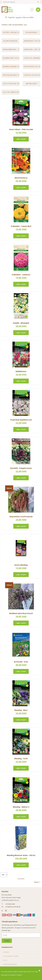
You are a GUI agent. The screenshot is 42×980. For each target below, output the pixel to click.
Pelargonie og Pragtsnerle (32, 67)
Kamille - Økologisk (21, 323)
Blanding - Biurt (21, 710)
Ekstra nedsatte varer (11, 956)
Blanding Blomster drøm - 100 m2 (21, 855)
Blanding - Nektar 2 (21, 807)
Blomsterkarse (10, 41)
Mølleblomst (21, 371)
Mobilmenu (32, 10)
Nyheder (6, 952)
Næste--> (37, 882)
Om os (5, 960)
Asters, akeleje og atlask (11, 32)
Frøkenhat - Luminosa (21, 275)
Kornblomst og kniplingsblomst (11, 58)
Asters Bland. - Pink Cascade (21, 129)
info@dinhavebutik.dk (13, 907)
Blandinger (31, 32)
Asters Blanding (21, 565)
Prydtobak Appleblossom (21, 420)
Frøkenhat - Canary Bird (21, 226)
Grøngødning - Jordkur (11, 49)
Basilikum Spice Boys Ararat (21, 613)
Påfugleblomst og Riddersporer (11, 75)
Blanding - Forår (21, 758)
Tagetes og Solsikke (32, 75)
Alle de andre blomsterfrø (11, 92)
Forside (5, 25)
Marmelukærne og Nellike (11, 67)
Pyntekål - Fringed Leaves (21, 468)
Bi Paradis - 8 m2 (21, 662)
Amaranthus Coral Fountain (21, 516)
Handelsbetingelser (10, 964)
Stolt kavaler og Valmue (11, 84)
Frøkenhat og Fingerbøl (32, 41)
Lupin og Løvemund (32, 58)
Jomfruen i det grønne (32, 49)
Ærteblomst (32, 84)
